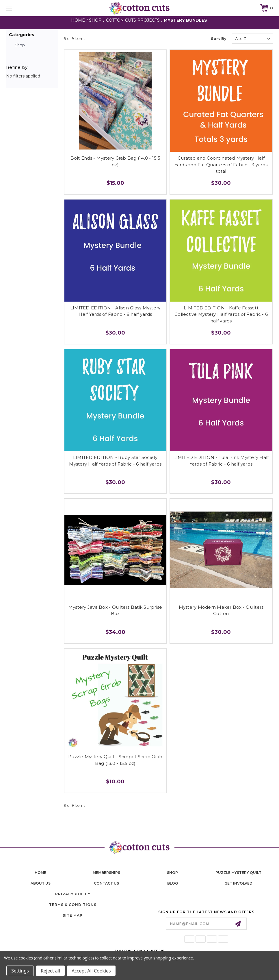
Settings (20, 971)
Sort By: (219, 38)
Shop (20, 45)
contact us (106, 883)
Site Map (73, 915)
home (40, 873)
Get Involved (238, 883)
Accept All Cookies (91, 971)
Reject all (50, 971)
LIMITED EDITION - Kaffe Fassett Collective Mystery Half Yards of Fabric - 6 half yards (221, 314)
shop (172, 873)
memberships (106, 873)
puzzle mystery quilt (238, 873)
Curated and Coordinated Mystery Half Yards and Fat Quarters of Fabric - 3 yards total (221, 165)
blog (173, 883)
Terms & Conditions (73, 905)
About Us (41, 883)
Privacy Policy (73, 894)
